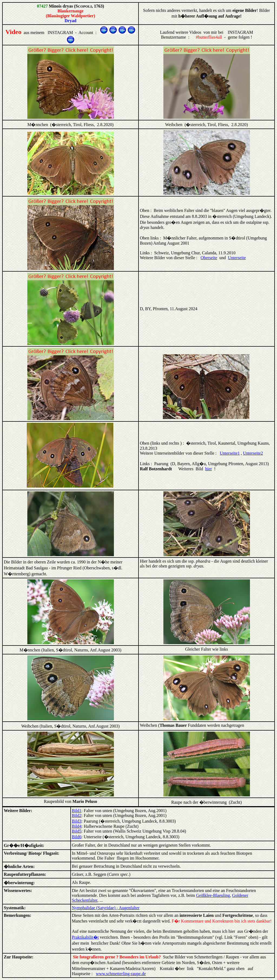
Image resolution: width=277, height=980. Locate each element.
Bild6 (77, 837)
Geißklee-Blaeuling (213, 895)
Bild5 (77, 831)
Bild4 (77, 826)
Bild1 (77, 811)
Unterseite (237, 258)
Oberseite (209, 258)
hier (209, 469)
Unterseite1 (230, 453)
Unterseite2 (253, 453)
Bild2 (77, 815)
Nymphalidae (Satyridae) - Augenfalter (106, 908)
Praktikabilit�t (85, 937)
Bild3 (77, 821)
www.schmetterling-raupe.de (121, 974)
